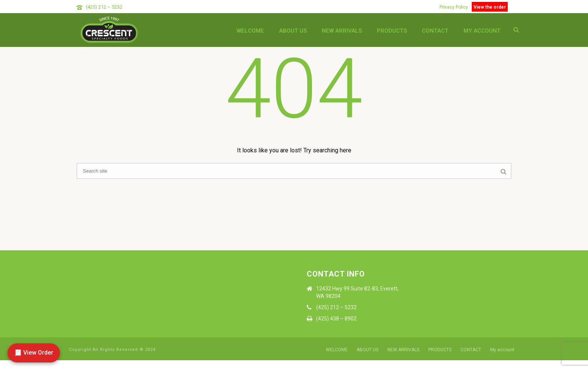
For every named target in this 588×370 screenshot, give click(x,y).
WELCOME (250, 31)
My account (482, 31)
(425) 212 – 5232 (104, 7)
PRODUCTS (392, 31)
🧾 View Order (34, 353)
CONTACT (435, 31)
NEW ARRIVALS (342, 31)
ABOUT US (293, 31)
